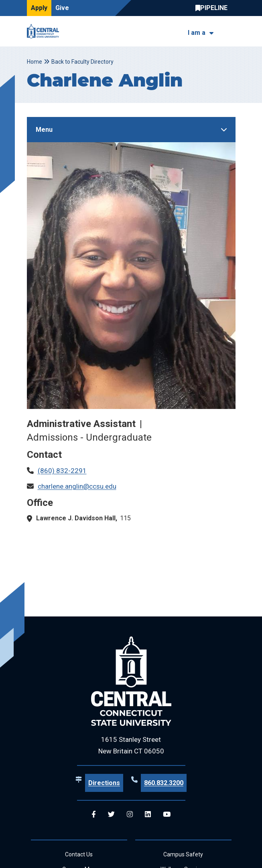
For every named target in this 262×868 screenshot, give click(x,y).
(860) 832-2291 (62, 471)
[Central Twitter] (111, 815)
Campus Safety (183, 854)
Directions (104, 783)
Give (62, 8)
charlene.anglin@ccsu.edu (77, 486)
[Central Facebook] (94, 815)
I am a (197, 33)
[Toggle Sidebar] (131, 130)
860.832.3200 (164, 783)
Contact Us (79, 854)
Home (35, 62)
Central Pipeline (213, 8)
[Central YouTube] (167, 815)
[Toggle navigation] (231, 31)
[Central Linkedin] (148, 815)
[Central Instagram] (130, 815)
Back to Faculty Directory (82, 62)
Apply (39, 8)
